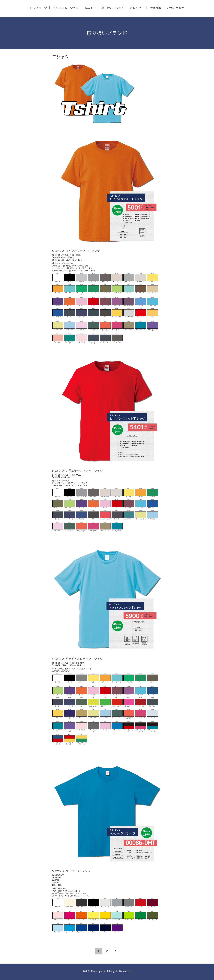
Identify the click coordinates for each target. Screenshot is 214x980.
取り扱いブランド (113, 8)
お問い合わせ (176, 8)
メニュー (90, 8)
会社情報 (156, 8)
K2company (98, 971)
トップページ (38, 8)
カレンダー (137, 8)
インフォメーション (66, 8)
